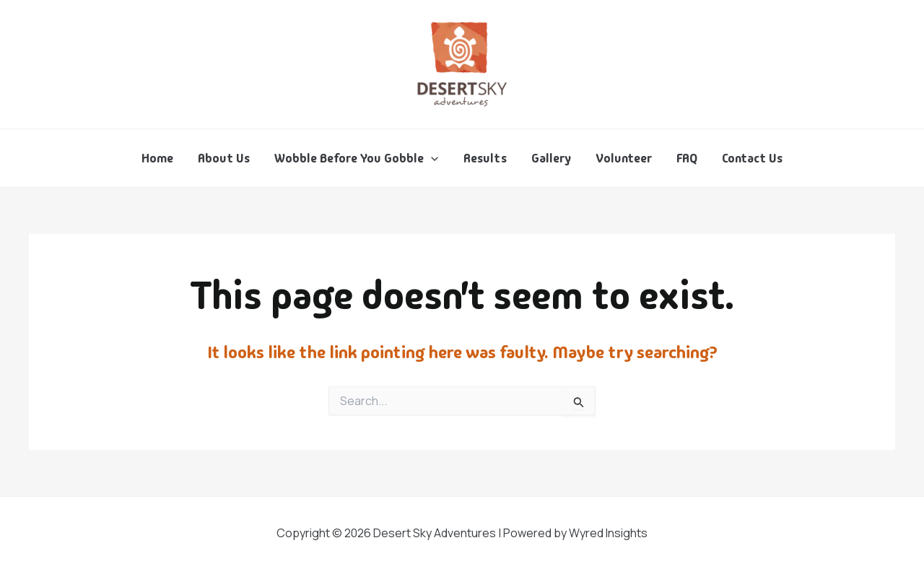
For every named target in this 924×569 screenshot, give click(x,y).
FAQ (687, 158)
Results (485, 158)
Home (157, 158)
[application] (431, 158)
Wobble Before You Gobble (356, 158)
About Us (224, 158)
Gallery (551, 158)
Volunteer (624, 158)
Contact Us (752, 158)
